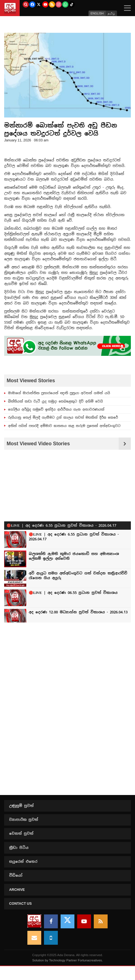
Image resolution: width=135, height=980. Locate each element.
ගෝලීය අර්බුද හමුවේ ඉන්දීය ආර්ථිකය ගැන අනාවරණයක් (56, 409)
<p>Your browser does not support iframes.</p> (67, 537)
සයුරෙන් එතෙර (23, 862)
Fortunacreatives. (90, 960)
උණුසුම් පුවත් (21, 806)
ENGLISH (97, 13)
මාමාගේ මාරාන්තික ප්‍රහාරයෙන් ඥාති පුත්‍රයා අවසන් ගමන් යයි (59, 393)
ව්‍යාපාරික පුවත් (24, 820)
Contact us (20, 904)
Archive (17, 890)
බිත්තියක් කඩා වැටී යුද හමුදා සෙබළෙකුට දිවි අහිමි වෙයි (55, 401)
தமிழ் (111, 13)
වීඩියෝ (16, 875)
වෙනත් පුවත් (21, 833)
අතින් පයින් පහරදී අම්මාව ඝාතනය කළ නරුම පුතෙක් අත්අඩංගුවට (64, 426)
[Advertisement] (67, 669)
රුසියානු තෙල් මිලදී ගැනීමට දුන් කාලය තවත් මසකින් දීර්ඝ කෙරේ (63, 417)
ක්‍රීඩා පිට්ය (19, 848)
